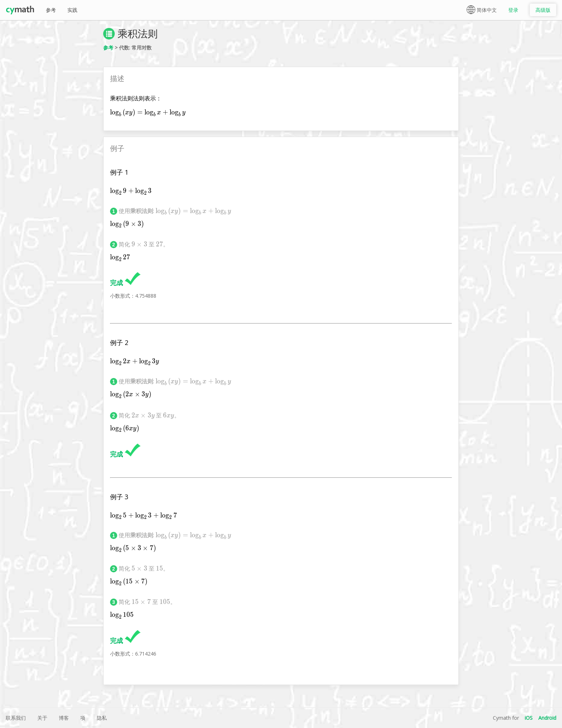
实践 (72, 10)
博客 (64, 718)
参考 (51, 10)
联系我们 (16, 718)
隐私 (102, 718)
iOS (529, 718)
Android (547, 718)
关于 (42, 718)
